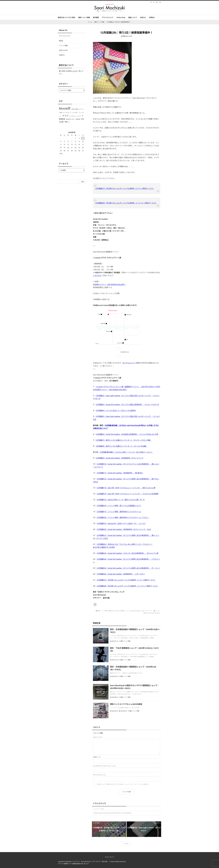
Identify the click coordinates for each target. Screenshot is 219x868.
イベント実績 (63, 45)
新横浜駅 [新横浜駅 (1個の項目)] (78, 119)
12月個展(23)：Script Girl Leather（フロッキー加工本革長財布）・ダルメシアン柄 (127, 553)
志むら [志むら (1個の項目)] (73, 119)
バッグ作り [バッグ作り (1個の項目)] (75, 113)
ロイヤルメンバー (129, 363)
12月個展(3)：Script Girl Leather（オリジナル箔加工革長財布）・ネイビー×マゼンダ (127, 405)
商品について (133, 17)
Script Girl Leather (135, 611)
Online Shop (121, 17)
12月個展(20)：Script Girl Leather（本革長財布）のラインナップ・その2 (124, 529)
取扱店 (61, 41)
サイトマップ (109, 857)
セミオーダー (149, 611)
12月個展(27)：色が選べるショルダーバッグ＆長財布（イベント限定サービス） (125, 188)
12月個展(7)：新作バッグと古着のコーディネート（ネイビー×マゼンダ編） (124, 440)
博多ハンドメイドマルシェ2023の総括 (126, 704)
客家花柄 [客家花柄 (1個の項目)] (68, 119)
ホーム (127, 844)
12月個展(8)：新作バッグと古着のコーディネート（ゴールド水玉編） (121, 446)
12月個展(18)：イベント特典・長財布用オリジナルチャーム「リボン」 (123, 517)
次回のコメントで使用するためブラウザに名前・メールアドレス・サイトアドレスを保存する (123, 784)
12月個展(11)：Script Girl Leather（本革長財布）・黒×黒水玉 (120, 473)
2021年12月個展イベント (122, 611)
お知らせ (143, 17)
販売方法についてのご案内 (67, 17)
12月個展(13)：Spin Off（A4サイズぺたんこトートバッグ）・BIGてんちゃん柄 (126, 488)
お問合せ (152, 17)
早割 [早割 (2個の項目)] (66, 122)
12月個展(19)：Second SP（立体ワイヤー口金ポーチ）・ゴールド (121, 523)
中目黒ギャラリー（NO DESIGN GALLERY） (109, 285)
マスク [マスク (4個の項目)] (65, 116)
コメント (158, 611)
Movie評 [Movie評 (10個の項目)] (65, 108)
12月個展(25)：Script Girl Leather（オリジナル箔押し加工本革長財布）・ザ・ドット (128, 568)
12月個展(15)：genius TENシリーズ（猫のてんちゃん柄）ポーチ (121, 500)
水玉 (143, 611)
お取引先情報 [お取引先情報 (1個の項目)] (75, 109)
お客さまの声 (63, 50)
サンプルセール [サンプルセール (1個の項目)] (67, 113)
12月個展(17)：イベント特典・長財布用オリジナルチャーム (119, 512)
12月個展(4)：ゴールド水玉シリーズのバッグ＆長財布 (116, 411)
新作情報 (96, 17)
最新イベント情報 (84, 17)
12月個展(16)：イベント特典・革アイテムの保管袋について (119, 506)
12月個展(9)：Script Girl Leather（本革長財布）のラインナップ (119, 458)
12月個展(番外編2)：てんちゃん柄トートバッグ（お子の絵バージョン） (126, 452)
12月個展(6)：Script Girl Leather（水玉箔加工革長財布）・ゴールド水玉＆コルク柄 (127, 434)
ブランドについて (108, 17)
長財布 (112, 611)
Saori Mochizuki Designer (153, 613)
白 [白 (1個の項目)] (69, 122)
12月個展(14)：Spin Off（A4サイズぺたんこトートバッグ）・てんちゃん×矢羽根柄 (127, 494)
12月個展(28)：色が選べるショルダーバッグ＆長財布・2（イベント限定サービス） (126, 203)
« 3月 (61, 154)
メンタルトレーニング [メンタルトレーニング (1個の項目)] (75, 116)
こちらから (97, 276)
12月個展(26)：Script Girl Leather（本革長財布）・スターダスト (121, 574)
